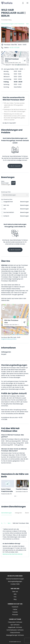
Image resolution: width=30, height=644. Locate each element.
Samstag (6, 84)
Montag (6, 71)
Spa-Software (15, 625)
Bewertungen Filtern (6, 192)
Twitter (15, 609)
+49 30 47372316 (14, 48)
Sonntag (6, 87)
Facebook (15, 607)
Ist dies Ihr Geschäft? (9, 123)
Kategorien (18, 513)
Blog (15, 599)
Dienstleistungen (7, 513)
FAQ (15, 597)
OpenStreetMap (20, 335)
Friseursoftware (15, 633)
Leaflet (12, 335)
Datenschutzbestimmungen (15, 579)
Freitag (6, 82)
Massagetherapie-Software (15, 635)
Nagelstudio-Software (15, 627)
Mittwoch (7, 77)
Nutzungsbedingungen (15, 581)
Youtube (15, 612)
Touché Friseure (22, 489)
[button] (15, 317)
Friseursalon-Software (15, 622)
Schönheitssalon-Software (15, 630)
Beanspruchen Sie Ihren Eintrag (12, 554)
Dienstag (6, 74)
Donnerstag (7, 79)
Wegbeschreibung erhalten (9, 339)
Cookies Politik (15, 584)
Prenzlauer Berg (6, 20)
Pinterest (15, 615)
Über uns (15, 592)
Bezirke (27, 513)
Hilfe (15, 594)
